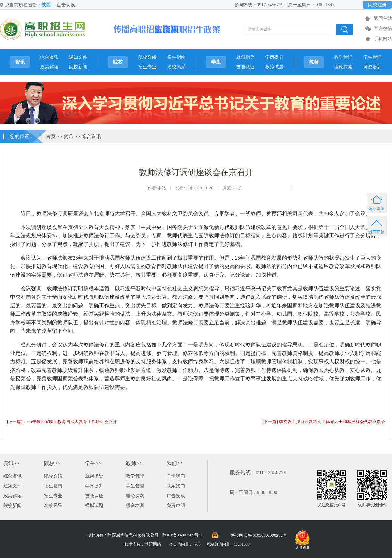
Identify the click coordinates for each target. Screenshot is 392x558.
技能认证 (245, 67)
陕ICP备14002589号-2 (182, 535)
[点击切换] (66, 5)
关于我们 (176, 476)
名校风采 (176, 67)
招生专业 (147, 67)
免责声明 (176, 506)
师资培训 (372, 67)
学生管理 (372, 57)
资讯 (20, 62)
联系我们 (176, 486)
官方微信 (383, 29)
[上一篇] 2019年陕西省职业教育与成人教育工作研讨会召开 (62, 422)
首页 (51, 136)
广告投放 (176, 496)
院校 (118, 62)
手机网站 (383, 39)
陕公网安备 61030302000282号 (259, 535)
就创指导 (245, 57)
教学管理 (343, 57)
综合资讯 (49, 57)
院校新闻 (78, 67)
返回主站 (383, 18)
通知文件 (78, 57)
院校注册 (377, 5)
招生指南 (176, 57)
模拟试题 (274, 67)
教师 (314, 62)
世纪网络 (153, 544)
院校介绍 (147, 57)
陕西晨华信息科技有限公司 (133, 535)
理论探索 (343, 67)
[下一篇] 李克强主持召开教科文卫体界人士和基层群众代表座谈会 (324, 422)
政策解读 (49, 67)
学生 (216, 62)
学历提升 (274, 57)
